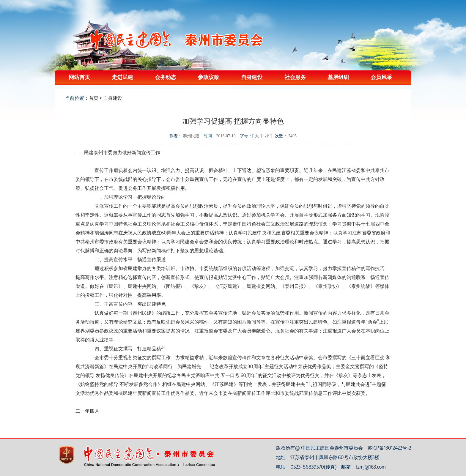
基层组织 (338, 77)
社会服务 (295, 77)
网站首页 (79, 77)
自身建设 (252, 77)
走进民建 (122, 77)
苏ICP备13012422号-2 (389, 448)
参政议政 (209, 77)
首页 (94, 98)
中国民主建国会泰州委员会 (176, 40)
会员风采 (381, 77)
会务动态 (166, 77)
